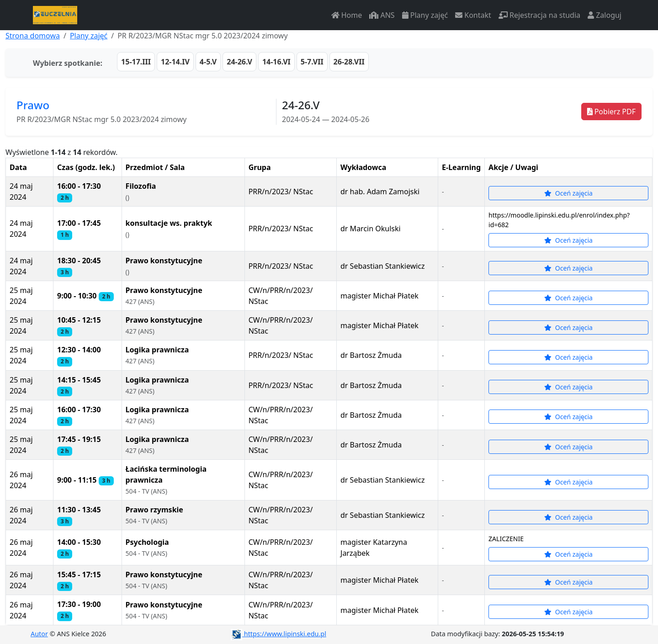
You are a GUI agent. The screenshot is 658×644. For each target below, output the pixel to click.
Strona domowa (33, 36)
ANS (382, 15)
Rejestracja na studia (539, 15)
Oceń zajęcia (568, 193)
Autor (39, 634)
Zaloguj (605, 15)
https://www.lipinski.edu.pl (279, 634)
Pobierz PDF (611, 112)
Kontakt (473, 15)
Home (347, 15)
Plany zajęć (425, 15)
